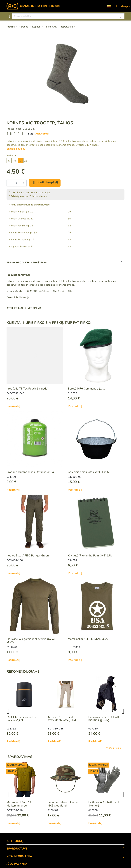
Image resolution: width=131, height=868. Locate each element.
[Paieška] (68, 16)
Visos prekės (115, 748)
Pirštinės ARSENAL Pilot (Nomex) (104, 804)
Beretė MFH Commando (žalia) (87, 389)
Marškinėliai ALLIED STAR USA (88, 639)
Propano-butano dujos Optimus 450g (30, 472)
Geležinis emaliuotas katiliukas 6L (89, 472)
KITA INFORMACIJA (19, 856)
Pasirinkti (15, 406)
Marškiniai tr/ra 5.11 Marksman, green (19, 804)
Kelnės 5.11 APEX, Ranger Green (28, 556)
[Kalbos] (110, 6)
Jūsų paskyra (17, 864)
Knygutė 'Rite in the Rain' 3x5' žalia (90, 556)
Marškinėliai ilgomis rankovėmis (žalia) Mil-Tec (31, 641)
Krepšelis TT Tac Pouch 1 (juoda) (27, 389)
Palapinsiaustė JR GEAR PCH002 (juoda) (104, 719)
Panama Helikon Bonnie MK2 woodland (63, 804)
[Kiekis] (16, 183)
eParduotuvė (17, 849)
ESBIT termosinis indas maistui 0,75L (21, 719)
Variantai (11, 155)
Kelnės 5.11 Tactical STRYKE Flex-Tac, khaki (62, 719)
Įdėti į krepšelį (45, 183)
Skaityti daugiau (16, 149)
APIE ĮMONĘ (15, 841)
